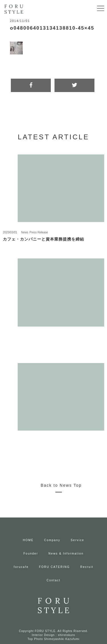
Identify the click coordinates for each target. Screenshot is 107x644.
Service (77, 540)
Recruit (87, 567)
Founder (31, 554)
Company (52, 540)
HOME (28, 540)
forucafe (21, 567)
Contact (53, 580)
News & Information (66, 554)
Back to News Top (61, 485)
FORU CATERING (54, 567)
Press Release (39, 232)
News (25, 232)
